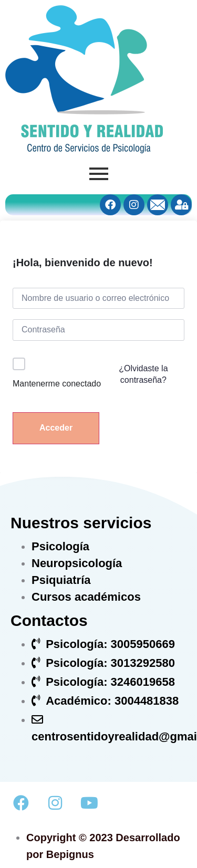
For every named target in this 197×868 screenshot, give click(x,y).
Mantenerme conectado (57, 384)
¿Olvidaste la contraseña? (143, 374)
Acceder (56, 428)
